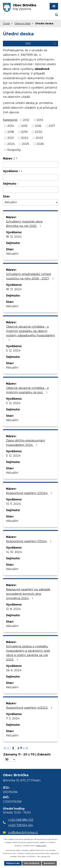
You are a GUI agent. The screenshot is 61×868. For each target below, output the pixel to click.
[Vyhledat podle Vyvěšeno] (30, 177)
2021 (11, 138)
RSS (41, 43)
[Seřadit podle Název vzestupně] (17, 158)
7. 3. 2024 (13, 718)
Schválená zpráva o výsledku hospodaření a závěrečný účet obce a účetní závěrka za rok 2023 (28, 653)
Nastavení (49, 863)
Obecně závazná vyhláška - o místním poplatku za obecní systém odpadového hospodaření (30, 333)
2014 (11, 126)
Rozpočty (14, 150)
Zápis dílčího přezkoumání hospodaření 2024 (26, 443)
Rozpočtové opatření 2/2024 (30, 493)
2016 (38, 126)
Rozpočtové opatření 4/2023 (30, 708)
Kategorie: (10, 120)
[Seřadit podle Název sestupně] (17, 159)
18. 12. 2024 (14, 237)
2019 (24, 132)
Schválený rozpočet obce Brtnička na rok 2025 (24, 224)
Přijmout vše (13, 863)
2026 (40, 144)
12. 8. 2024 (13, 609)
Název (9, 158)
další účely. (42, 846)
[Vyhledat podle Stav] (30, 202)
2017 (52, 126)
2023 (39, 138)
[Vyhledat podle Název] (30, 164)
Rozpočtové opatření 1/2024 (29, 541)
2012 (26, 120)
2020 (39, 132)
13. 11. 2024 (13, 504)
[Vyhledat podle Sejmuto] (30, 190)
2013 (40, 120)
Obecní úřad (22, 23)
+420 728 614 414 (20, 825)
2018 (11, 132)
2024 (11, 144)
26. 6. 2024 (14, 670)
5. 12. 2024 (13, 351)
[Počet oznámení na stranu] (10, 759)
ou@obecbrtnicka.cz (20, 832)
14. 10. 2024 (14, 552)
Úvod (6, 23)
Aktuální (12, 254)
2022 (25, 138)
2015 (24, 126)
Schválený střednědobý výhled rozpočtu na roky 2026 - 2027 (30, 276)
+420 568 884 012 (21, 820)
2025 (26, 144)
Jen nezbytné (32, 863)
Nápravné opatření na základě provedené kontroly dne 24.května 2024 (28, 594)
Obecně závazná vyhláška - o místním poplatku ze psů (27, 390)
